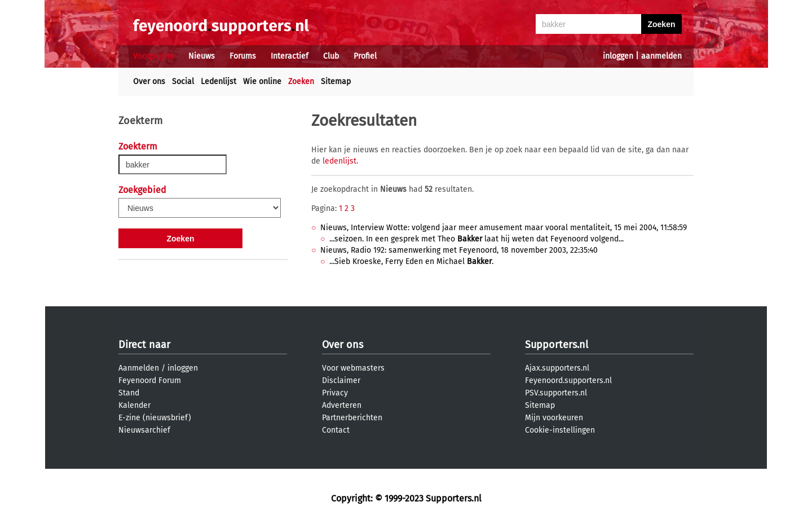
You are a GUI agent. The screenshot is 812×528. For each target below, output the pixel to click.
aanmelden (661, 56)
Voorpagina (153, 56)
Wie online (262, 82)
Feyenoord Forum (150, 380)
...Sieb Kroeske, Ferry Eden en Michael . (411, 261)
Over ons (149, 82)
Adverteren (342, 405)
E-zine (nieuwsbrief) (155, 418)
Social (183, 82)
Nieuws (202, 56)
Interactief (290, 56)
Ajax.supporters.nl (557, 368)
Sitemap (336, 82)
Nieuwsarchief (144, 430)
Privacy (335, 393)
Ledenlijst (219, 82)
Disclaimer (341, 380)
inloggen (618, 56)
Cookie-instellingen (560, 430)
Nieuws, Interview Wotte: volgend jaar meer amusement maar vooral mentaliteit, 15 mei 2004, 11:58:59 (504, 228)
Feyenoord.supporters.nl (568, 380)
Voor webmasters (353, 368)
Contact (336, 430)
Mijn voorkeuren (554, 418)
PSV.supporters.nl (556, 393)
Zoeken (301, 82)
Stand (129, 393)
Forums (243, 56)
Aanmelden (139, 368)
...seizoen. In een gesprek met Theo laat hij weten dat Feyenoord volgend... (476, 239)
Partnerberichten (352, 418)
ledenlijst (339, 161)
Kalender (134, 405)
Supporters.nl (557, 345)
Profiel (365, 56)
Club (331, 56)
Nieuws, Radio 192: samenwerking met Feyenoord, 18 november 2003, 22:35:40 (459, 250)
